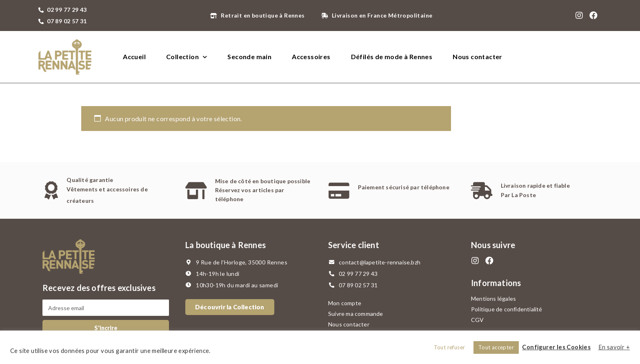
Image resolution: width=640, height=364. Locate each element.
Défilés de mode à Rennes (392, 57)
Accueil (134, 57)
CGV (478, 320)
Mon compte (345, 303)
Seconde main (249, 57)
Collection (187, 57)
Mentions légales (493, 299)
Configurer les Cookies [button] (556, 347)
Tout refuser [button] (450, 347)
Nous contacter (478, 57)
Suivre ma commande (356, 314)
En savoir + (614, 347)
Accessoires (311, 57)
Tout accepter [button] (496, 347)
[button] (230, 307)
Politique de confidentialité (507, 309)
